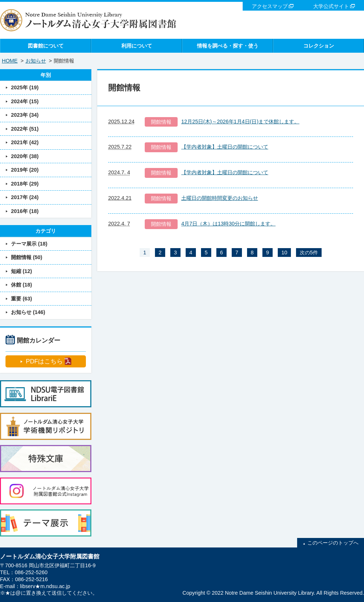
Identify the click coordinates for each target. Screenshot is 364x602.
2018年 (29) (25, 184)
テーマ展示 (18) (29, 244)
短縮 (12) (22, 271)
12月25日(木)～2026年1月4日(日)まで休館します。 (240, 121)
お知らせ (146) (28, 312)
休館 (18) (22, 285)
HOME (10, 61)
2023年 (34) (25, 115)
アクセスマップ (270, 6)
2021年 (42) (25, 142)
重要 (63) (22, 299)
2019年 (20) (25, 170)
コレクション (319, 46)
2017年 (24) (25, 197)
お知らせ (36, 61)
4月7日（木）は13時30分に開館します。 (228, 224)
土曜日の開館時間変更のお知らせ (220, 198)
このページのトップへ (333, 543)
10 (284, 253)
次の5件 (309, 253)
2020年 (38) (25, 156)
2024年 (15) (25, 101)
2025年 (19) (25, 87)
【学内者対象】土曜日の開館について (225, 147)
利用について (137, 46)
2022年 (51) (25, 129)
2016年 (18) (25, 211)
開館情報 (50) (27, 257)
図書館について (46, 46)
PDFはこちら (44, 361)
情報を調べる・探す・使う (228, 46)
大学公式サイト (331, 6)
